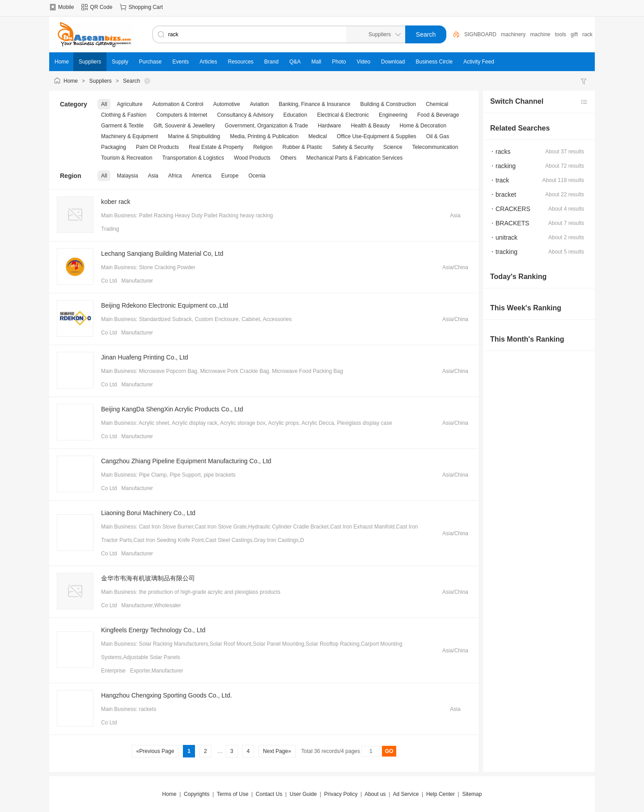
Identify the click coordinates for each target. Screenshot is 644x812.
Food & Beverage (438, 115)
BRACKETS (512, 223)
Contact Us (269, 794)
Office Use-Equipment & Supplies (377, 136)
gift (574, 34)
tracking (506, 252)
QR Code (101, 7)
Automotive (227, 104)
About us (375, 794)
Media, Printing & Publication (264, 136)
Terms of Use (233, 794)
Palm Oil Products (157, 147)
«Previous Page (155, 751)
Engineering (393, 115)
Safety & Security (353, 147)
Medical (318, 136)
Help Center (441, 794)
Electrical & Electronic (343, 115)
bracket (506, 195)
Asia (153, 176)
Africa (175, 176)
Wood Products (252, 158)
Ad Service (406, 794)
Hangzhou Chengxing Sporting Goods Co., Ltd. (167, 695)
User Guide (303, 794)
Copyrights (197, 794)
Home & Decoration (423, 126)
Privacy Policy (341, 794)
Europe (230, 176)
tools (561, 34)
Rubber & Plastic (303, 147)
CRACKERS (513, 209)
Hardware (330, 126)
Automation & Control (178, 104)
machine (540, 34)
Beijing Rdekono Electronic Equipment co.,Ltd (165, 305)
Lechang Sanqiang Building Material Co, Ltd (162, 254)
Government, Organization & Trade (267, 126)
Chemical (437, 104)
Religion (263, 147)
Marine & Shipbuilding (194, 136)
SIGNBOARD (480, 34)
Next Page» (277, 751)
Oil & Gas (438, 136)
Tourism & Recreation (127, 158)
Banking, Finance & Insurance (314, 104)
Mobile (66, 7)
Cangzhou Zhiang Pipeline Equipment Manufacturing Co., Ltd (186, 461)
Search (131, 81)
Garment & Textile (122, 126)
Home (71, 81)
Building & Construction (388, 104)
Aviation (259, 104)
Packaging (114, 147)
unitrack (506, 237)
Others (288, 158)
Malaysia (127, 176)
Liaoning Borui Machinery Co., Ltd (148, 513)
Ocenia (257, 176)
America (202, 176)
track (502, 180)
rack (587, 34)
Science (393, 147)
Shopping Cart (146, 7)
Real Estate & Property (216, 147)
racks (503, 152)
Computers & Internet (182, 115)
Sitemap (472, 794)
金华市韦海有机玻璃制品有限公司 (148, 578)
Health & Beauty (371, 126)
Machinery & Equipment (129, 136)
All (104, 104)
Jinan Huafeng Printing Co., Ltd (145, 357)
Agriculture (129, 104)
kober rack (116, 202)
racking (506, 166)
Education (295, 115)
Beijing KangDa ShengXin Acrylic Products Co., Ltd (172, 409)
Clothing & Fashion (124, 115)
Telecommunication (435, 147)
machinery (513, 34)
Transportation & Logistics (193, 158)
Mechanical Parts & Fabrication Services (354, 158)
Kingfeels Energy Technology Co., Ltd (153, 630)
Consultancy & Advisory (245, 115)
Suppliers (101, 81)
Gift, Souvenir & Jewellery (184, 126)
